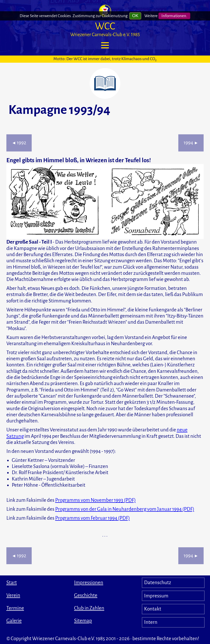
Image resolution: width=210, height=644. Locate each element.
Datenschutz (158, 582)
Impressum (156, 596)
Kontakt (153, 609)
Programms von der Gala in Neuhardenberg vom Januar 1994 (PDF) (125, 509)
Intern (151, 622)
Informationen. (174, 15)
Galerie (14, 621)
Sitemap (83, 621)
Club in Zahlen (89, 608)
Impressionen (89, 582)
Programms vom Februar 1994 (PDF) (92, 518)
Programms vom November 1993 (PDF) (95, 500)
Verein (13, 595)
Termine (15, 608)
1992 (19, 143)
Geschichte (86, 595)
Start (12, 582)
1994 (191, 143)
